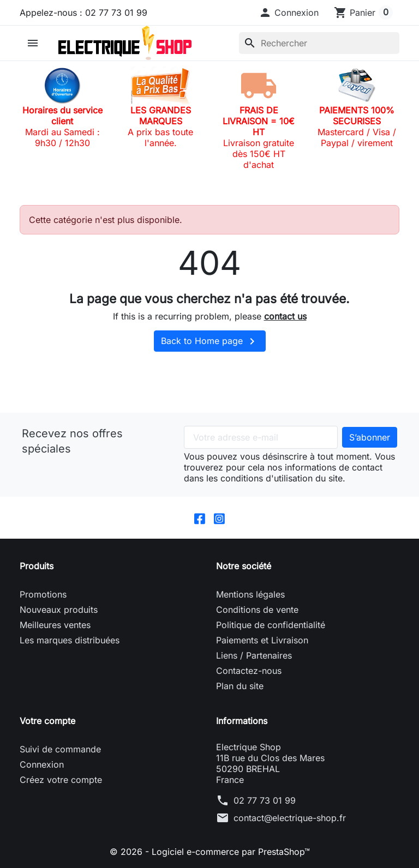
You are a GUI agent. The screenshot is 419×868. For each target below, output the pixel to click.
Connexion (42, 764)
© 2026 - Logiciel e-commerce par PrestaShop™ (210, 852)
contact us (285, 316)
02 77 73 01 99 (265, 800)
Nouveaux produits (59, 610)
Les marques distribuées (70, 640)
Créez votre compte (61, 780)
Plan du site (240, 686)
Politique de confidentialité (271, 625)
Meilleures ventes (55, 625)
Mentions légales (250, 594)
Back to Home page (210, 341)
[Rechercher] (319, 43)
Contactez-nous (249, 671)
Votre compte (47, 721)
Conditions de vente (257, 610)
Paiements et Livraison (262, 640)
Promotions (43, 594)
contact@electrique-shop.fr (290, 818)
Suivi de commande (60, 749)
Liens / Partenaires (254, 655)
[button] (289, 13)
